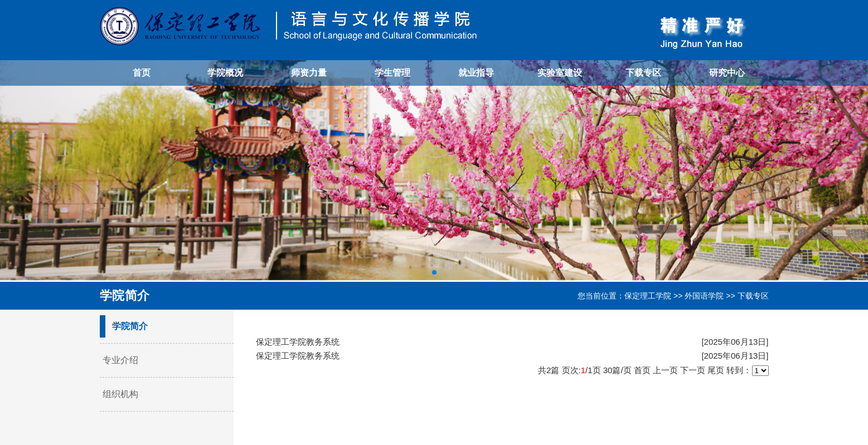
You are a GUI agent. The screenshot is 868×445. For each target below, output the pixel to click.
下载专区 (643, 73)
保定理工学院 (648, 296)
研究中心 (727, 73)
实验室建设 (560, 73)
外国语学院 (704, 296)
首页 (142, 73)
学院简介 (130, 326)
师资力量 (309, 73)
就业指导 (476, 73)
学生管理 (392, 73)
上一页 (665, 370)
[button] (434, 272)
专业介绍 (120, 360)
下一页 (693, 370)
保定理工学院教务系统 (298, 342)
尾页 (716, 370)
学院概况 (225, 73)
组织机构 (120, 394)
